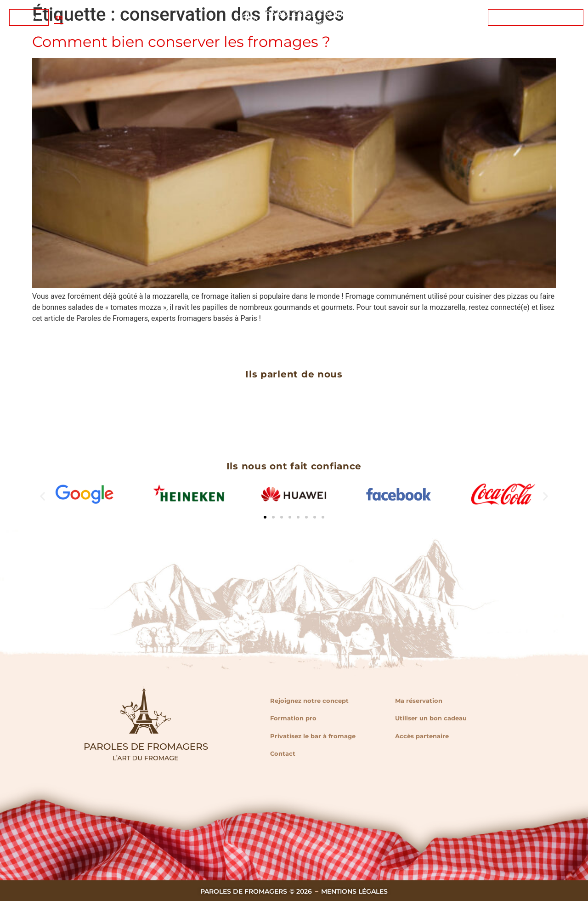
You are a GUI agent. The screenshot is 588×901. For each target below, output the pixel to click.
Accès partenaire (422, 736)
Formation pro (293, 718)
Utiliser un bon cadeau (431, 718)
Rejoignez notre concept (309, 701)
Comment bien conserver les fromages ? (181, 42)
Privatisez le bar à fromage (313, 736)
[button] (42, 496)
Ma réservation (419, 701)
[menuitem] (59, 18)
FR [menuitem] (59, 17)
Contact (283, 753)
